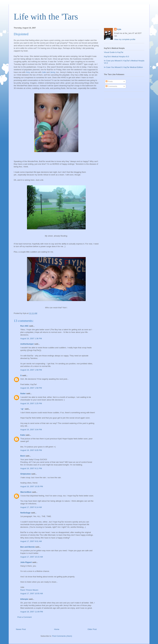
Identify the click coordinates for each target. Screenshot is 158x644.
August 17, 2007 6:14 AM (31, 507)
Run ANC (25, 326)
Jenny (53, 72)
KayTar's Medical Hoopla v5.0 (117, 57)
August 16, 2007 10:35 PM (32, 486)
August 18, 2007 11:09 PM (32, 612)
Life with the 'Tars (46, 17)
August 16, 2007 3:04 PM (31, 430)
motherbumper (27, 344)
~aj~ (22, 409)
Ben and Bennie (28, 547)
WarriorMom (26, 492)
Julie (44, 72)
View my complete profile (125, 39)
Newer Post (21, 629)
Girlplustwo (26, 474)
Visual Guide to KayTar (114, 52)
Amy (28, 72)
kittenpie (24, 599)
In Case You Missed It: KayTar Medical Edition (123, 67)
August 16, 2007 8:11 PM (31, 468)
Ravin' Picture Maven (29, 590)
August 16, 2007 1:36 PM (31, 338)
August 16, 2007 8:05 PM (31, 450)
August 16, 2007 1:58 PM (31, 370)
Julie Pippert (26, 562)
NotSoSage (25, 513)
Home (57, 629)
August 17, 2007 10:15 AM (32, 557)
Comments (111, 86)
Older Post (92, 629)
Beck (23, 456)
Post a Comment (25, 617)
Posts (109, 81)
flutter (23, 393)
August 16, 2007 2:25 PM (31, 403)
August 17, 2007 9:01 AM (31, 541)
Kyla (119, 29)
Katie (23, 435)
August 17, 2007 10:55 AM (32, 593)
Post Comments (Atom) (62, 636)
